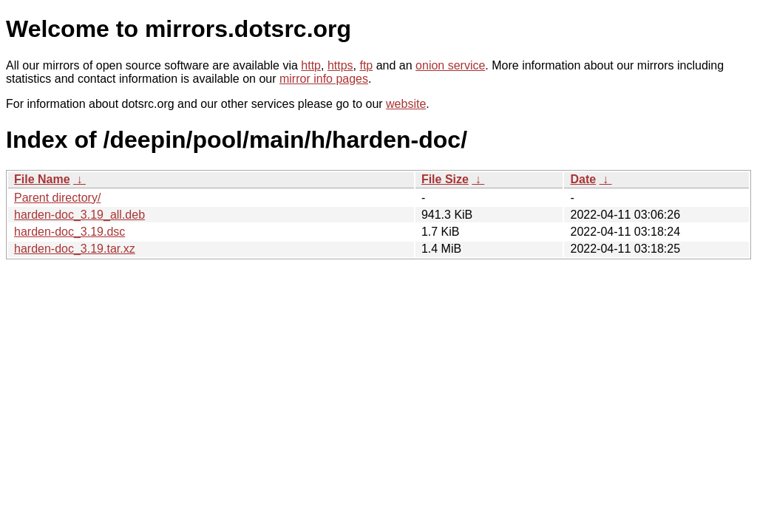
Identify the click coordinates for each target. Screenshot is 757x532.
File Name (42, 179)
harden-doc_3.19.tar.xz (75, 249)
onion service (450, 65)
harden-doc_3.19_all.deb (79, 215)
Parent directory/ (57, 198)
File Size (445, 179)
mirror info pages (324, 79)
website (406, 104)
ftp (366, 65)
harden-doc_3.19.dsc (69, 232)
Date (583, 179)
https (340, 65)
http (311, 65)
